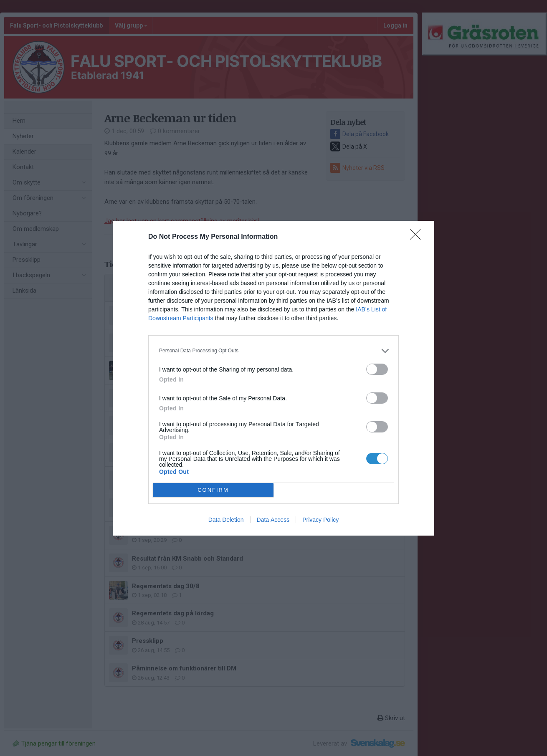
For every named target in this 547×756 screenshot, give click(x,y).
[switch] (377, 369)
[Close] (418, 237)
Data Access (273, 520)
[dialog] (273, 378)
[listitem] (273, 351)
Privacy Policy (320, 520)
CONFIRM (213, 490)
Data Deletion (226, 520)
